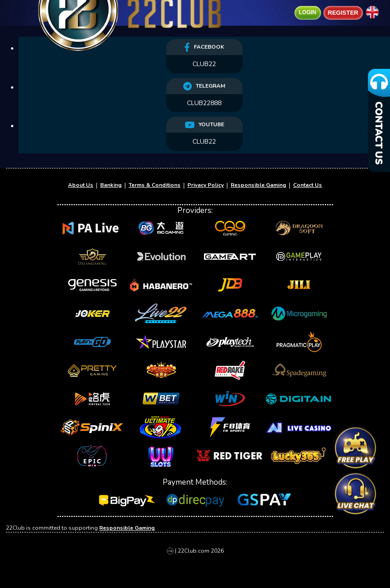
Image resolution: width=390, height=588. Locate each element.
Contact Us (308, 185)
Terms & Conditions (155, 185)
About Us (81, 185)
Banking (111, 185)
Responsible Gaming (258, 185)
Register (343, 13)
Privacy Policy (206, 185)
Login (308, 12)
